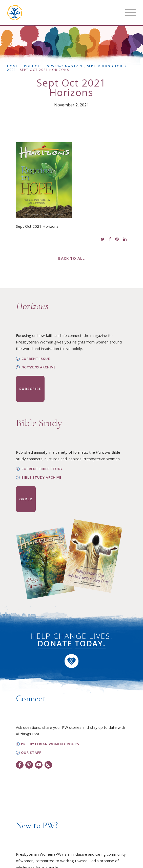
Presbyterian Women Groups (50, 744)
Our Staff (31, 753)
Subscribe (30, 389)
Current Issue (36, 359)
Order (26, 499)
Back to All (71, 258)
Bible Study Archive (41, 478)
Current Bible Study (42, 469)
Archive (38, 367)
